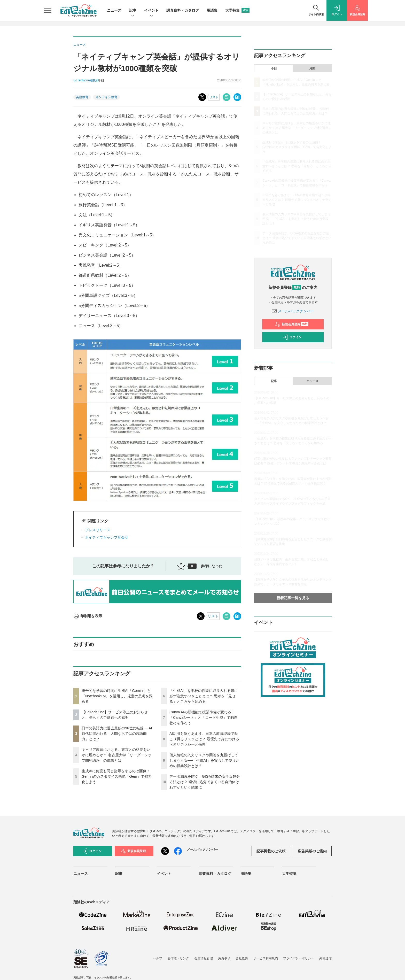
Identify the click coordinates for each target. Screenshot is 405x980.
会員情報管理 (204, 958)
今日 (274, 68)
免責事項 (224, 958)
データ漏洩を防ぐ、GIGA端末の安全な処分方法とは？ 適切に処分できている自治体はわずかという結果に (205, 782)
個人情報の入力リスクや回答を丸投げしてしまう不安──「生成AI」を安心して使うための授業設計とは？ (204, 760)
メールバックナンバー (293, 311)
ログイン (292, 337)
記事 (133, 11)
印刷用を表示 (88, 616)
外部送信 (325, 958)
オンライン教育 (106, 97)
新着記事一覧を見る (293, 598)
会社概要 (242, 958)
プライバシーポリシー (299, 958)
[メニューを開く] (48, 10)
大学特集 (237, 10)
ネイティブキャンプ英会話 (107, 537)
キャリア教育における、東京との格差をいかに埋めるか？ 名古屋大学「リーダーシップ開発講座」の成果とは (116, 755)
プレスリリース (98, 530)
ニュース (114, 10)
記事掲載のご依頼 (271, 851)
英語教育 (82, 97)
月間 (312, 68)
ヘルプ (158, 958)
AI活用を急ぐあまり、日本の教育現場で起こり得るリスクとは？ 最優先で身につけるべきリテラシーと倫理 (204, 739)
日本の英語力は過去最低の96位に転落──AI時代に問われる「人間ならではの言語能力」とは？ (117, 734)
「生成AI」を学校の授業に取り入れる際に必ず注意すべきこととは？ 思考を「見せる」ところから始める (204, 696)
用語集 (212, 10)
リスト (214, 97)
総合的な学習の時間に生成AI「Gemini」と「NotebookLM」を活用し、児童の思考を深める (117, 696)
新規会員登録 (292, 324)
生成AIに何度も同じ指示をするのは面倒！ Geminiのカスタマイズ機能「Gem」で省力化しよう (117, 776)
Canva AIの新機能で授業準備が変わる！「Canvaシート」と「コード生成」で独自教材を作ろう (204, 717)
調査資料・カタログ (183, 10)
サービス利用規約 (266, 958)
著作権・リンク (178, 958)
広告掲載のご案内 (312, 851)
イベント (151, 11)
